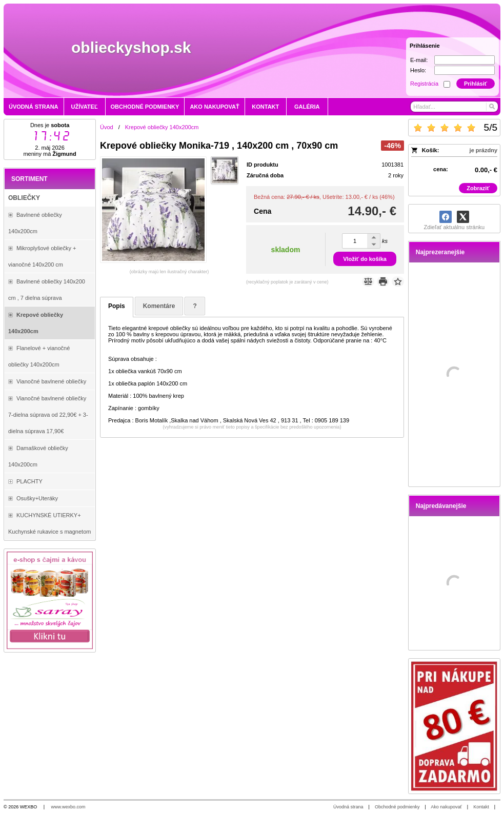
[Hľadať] (491, 107)
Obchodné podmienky (397, 807)
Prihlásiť (476, 84)
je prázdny (483, 150)
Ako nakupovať (446, 807)
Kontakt (481, 807)
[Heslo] (465, 70)
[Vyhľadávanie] (454, 107)
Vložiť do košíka (365, 259)
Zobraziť (478, 188)
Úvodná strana (348, 807)
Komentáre (159, 306)
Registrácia (424, 84)
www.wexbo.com (68, 807)
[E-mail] (465, 60)
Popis (117, 306)
